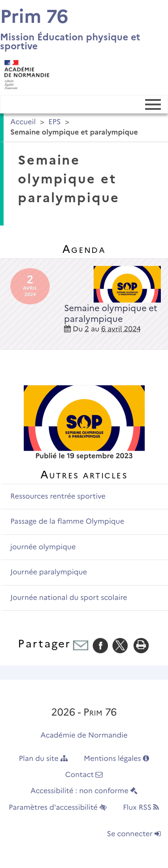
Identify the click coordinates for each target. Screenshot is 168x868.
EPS (55, 122)
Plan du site (43, 759)
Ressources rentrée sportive (58, 497)
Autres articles (84, 475)
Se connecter (134, 834)
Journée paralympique (49, 572)
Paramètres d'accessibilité (58, 808)
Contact (84, 775)
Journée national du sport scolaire (69, 598)
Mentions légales (116, 759)
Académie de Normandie (84, 736)
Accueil (23, 122)
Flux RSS (141, 808)
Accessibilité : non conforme (84, 791)
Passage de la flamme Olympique (67, 522)
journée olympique (43, 547)
